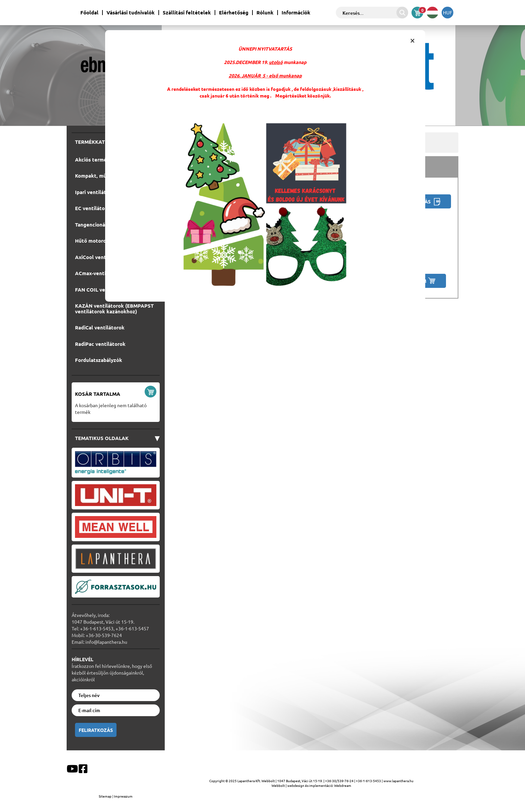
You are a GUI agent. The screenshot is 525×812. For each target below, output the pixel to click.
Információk (296, 13)
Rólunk (265, 13)
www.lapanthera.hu (398, 781)
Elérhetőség (234, 13)
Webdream (343, 785)
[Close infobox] (412, 40)
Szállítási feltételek (187, 13)
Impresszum (123, 796)
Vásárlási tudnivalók (131, 13)
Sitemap (105, 796)
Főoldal (89, 13)
